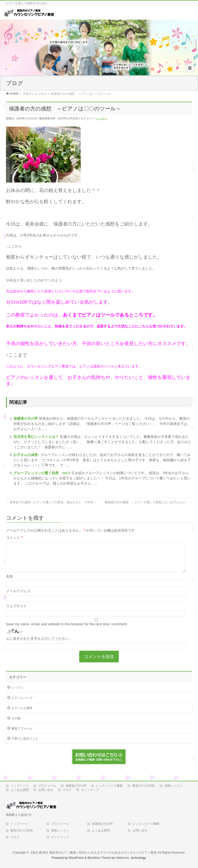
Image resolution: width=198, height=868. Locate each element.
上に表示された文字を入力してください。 (39, 644)
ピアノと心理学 (22, 714)
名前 (9, 582)
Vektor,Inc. (123, 858)
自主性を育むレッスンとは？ (37, 437)
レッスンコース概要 (109, 786)
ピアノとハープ (22, 704)
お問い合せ (46, 790)
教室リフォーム (22, 734)
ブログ (67, 790)
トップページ (20, 786)
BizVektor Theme (99, 858)
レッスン (102, 118)
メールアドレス (18, 597)
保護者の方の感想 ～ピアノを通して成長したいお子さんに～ (148, 502)
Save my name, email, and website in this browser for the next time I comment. (67, 630)
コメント (14, 538)
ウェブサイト (16, 612)
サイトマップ (90, 790)
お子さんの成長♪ (27, 455)
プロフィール (47, 786)
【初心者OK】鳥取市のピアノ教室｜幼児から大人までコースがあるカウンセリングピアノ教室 (93, 853)
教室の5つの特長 (144, 786)
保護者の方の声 (26, 418)
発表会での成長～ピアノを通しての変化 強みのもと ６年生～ (51, 502)
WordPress (76, 858)
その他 (16, 724)
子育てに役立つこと (25, 745)
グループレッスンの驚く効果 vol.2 (42, 473)
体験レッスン (173, 786)
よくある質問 (20, 790)
